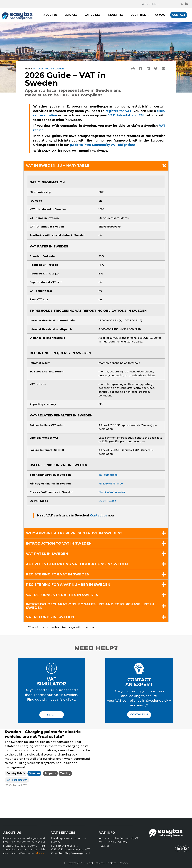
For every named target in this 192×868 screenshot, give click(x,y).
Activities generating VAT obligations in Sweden (77, 564)
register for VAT (118, 111)
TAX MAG (159, 15)
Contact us (99, 515)
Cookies (111, 863)
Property (50, 773)
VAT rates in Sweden (47, 554)
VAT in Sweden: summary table (58, 166)
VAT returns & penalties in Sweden (62, 595)
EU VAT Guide (107, 501)
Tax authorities (108, 475)
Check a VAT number (112, 492)
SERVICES (73, 15)
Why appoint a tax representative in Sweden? (74, 533)
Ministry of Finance (111, 484)
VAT (111, 115)
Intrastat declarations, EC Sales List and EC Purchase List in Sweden (90, 606)
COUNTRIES (140, 15)
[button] (133, 69)
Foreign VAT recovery (65, 846)
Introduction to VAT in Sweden (59, 543)
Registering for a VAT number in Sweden (68, 585)
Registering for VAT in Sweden (58, 574)
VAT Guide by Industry (113, 842)
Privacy (123, 863)
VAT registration (17, 780)
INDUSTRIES (117, 15)
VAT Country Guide (43, 69)
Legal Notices (94, 863)
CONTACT (179, 15)
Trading (65, 773)
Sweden (34, 773)
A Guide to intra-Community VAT (119, 838)
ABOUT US (52, 15)
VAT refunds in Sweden (50, 617)
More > (40, 853)
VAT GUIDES (94, 15)
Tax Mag (104, 846)
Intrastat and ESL (131, 115)
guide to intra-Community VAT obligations (103, 145)
